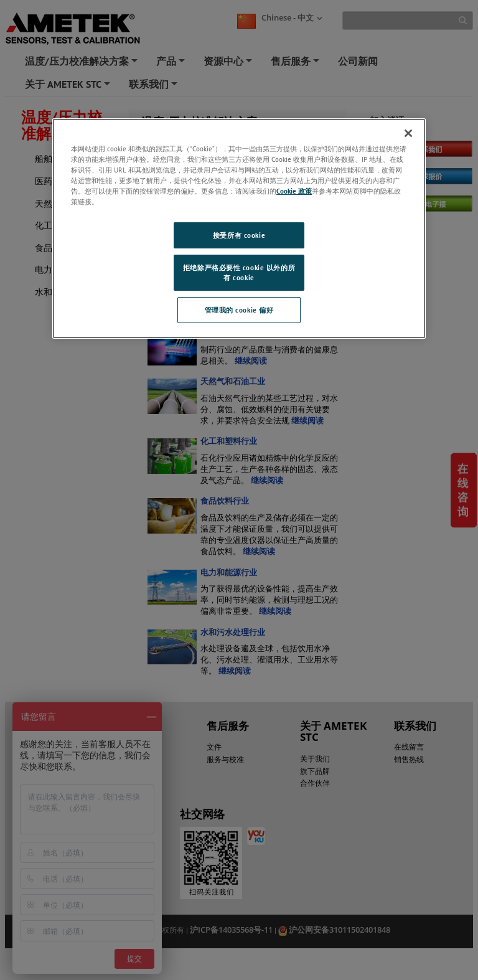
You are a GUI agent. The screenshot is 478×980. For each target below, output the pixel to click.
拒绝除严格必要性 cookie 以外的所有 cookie (239, 272)
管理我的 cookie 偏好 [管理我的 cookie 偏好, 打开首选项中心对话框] (239, 310)
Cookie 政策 (294, 191)
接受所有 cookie (239, 235)
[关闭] (408, 133)
